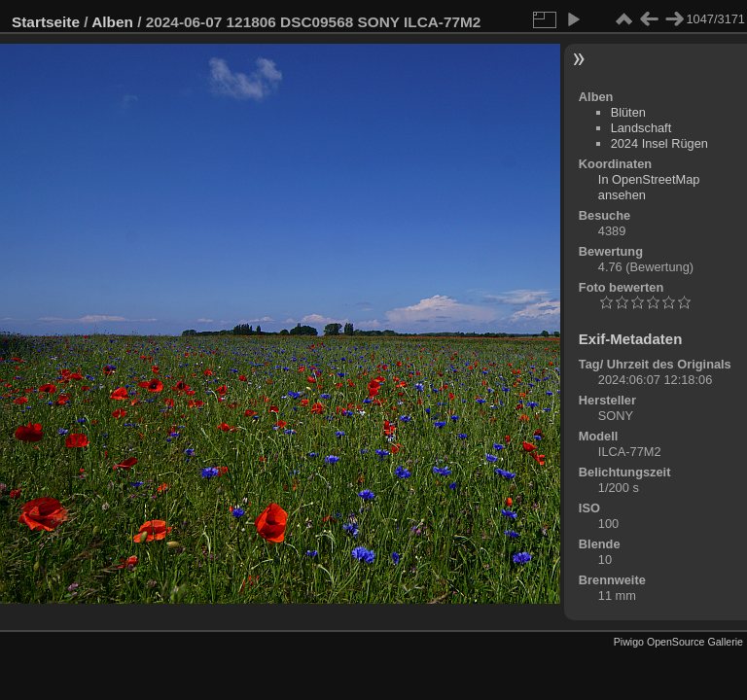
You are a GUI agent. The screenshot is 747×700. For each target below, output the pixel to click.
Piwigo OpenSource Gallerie (678, 642)
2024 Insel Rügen (659, 143)
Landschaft (641, 128)
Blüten (628, 112)
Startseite (46, 22)
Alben (112, 22)
